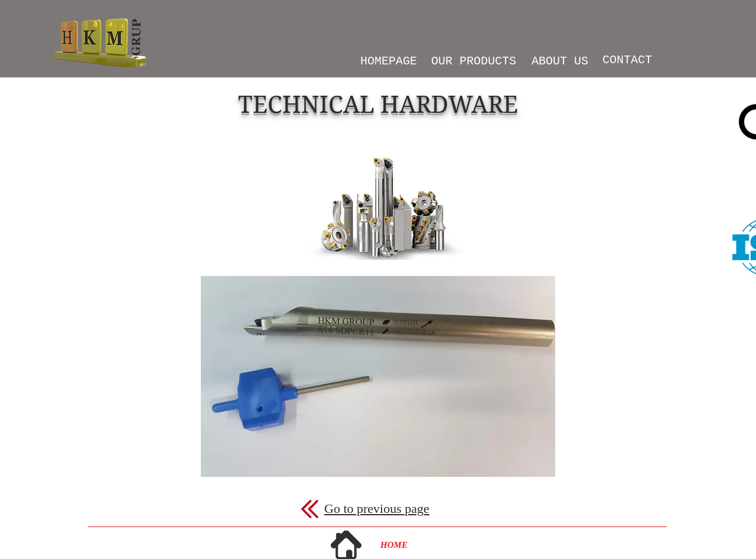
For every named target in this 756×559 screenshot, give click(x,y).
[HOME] (394, 545)
